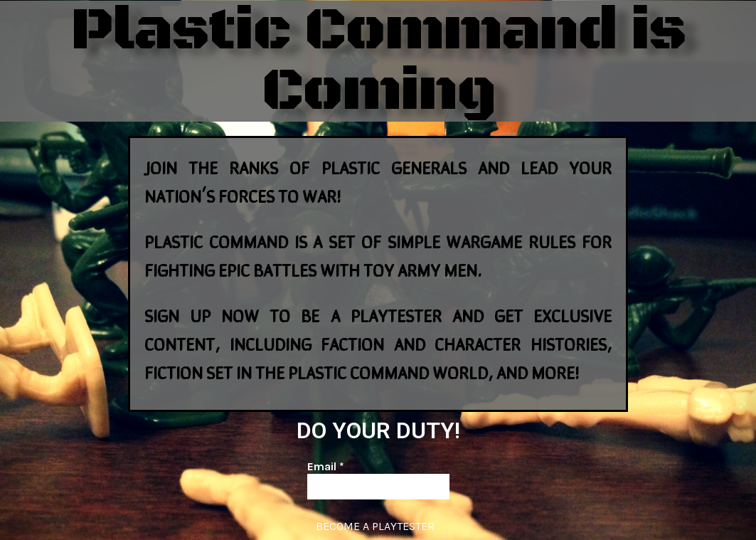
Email (326, 466)
